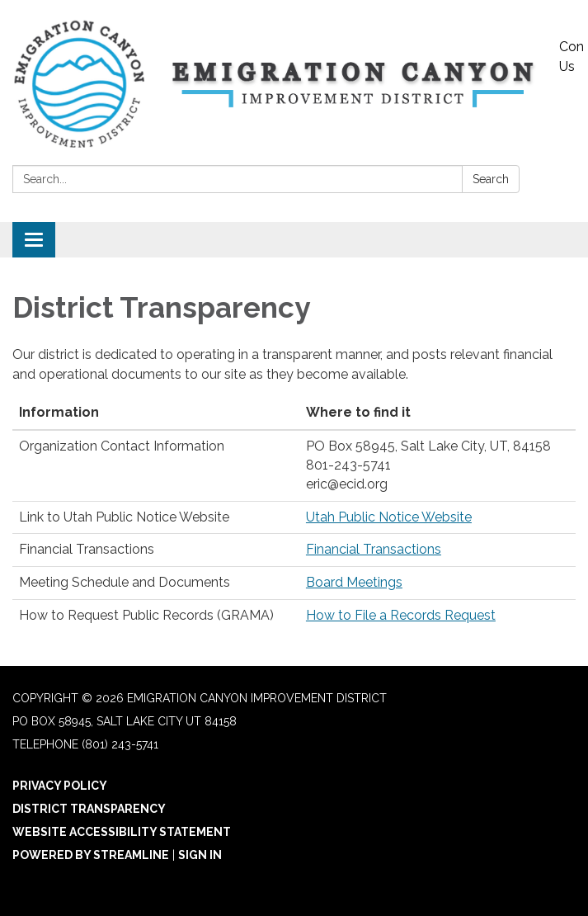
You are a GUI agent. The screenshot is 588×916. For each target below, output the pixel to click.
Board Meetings (354, 582)
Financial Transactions (374, 549)
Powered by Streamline (91, 855)
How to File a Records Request (401, 615)
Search (491, 179)
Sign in (200, 855)
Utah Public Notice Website (389, 517)
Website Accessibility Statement (122, 832)
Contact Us (572, 57)
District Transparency (89, 809)
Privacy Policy (60, 786)
